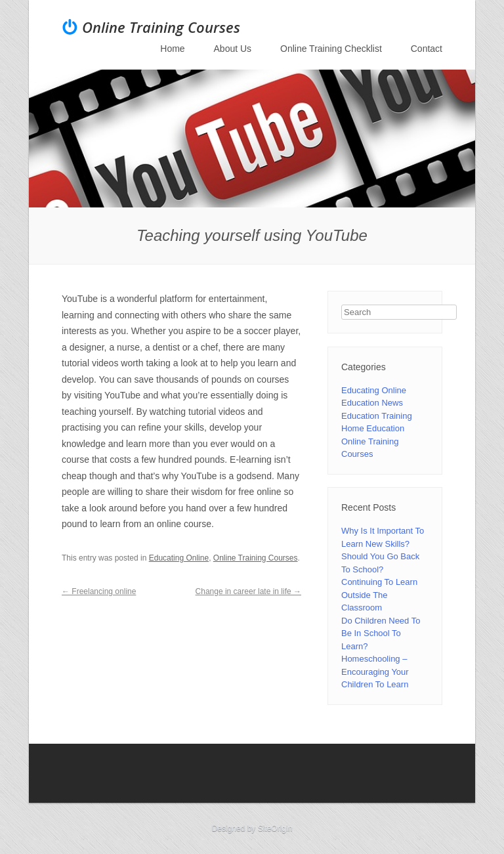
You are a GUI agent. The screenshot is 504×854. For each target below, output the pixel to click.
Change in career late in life (248, 591)
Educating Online (179, 558)
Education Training (377, 416)
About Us (233, 49)
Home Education (373, 428)
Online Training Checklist (331, 49)
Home (172, 49)
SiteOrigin (275, 828)
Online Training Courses (161, 27)
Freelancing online (99, 591)
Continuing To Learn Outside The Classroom (379, 595)
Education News (372, 403)
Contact (427, 49)
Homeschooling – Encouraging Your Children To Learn (375, 672)
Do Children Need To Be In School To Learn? (381, 633)
